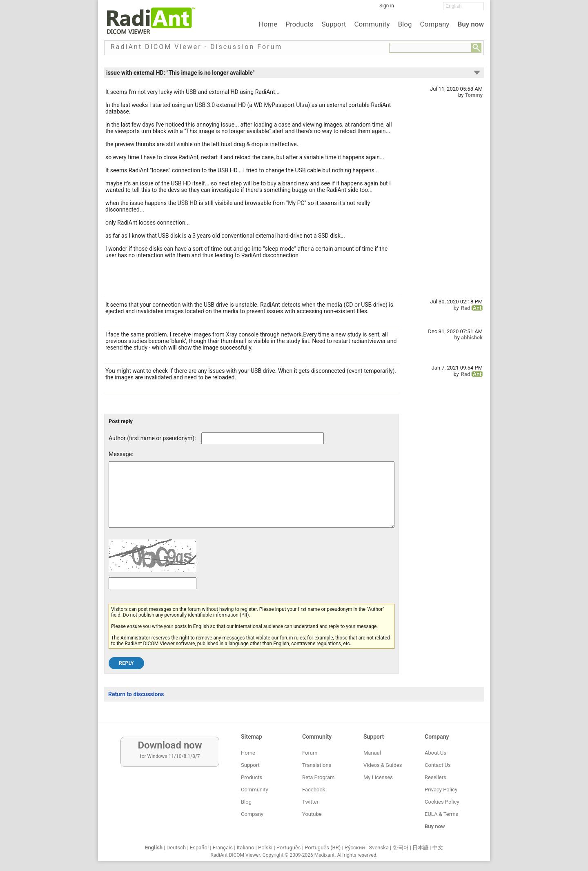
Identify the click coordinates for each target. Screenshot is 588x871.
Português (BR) (323, 848)
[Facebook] (406, 9)
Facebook (314, 790)
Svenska (379, 848)
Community (372, 24)
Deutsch (176, 848)
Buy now (471, 24)
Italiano (246, 848)
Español (199, 848)
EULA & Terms (441, 814)
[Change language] (463, 6)
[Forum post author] (263, 438)
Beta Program (318, 777)
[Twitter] (419, 9)
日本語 (420, 848)
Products (299, 24)
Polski (265, 848)
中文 (438, 848)
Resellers (435, 777)
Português (289, 848)
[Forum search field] (430, 48)
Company (434, 24)
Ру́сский (355, 848)
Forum (310, 753)
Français (223, 848)
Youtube (312, 814)
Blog (405, 24)
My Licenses (378, 777)
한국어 (401, 848)
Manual (372, 753)
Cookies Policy (442, 802)
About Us (435, 753)
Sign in (387, 6)
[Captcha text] (153, 596)
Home (268, 24)
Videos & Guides (383, 765)
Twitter (310, 802)
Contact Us (438, 765)
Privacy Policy (441, 790)
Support (334, 24)
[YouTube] (431, 9)
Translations (317, 765)
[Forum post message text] (252, 501)
